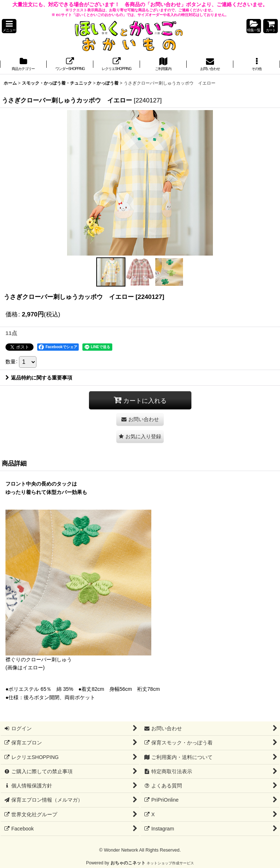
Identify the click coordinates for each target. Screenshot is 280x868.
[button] (9, 26)
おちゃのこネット (128, 863)
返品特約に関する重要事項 (39, 378)
